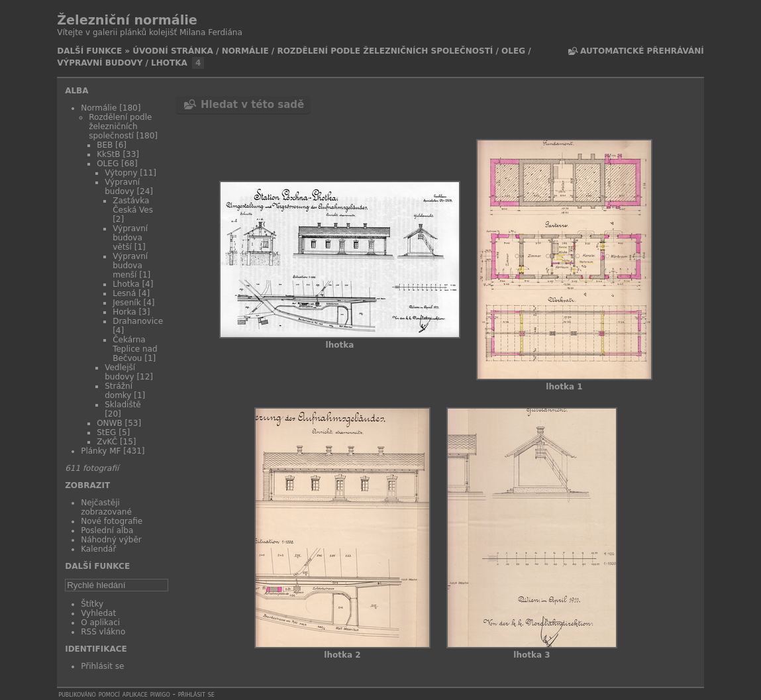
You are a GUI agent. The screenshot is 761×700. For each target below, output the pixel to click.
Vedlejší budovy (120, 372)
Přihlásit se (102, 666)
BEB (105, 145)
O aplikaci (100, 623)
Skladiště (123, 405)
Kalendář (98, 549)
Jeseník (127, 303)
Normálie (245, 51)
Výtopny (121, 173)
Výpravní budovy (100, 63)
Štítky (92, 604)
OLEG (513, 51)
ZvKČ (107, 442)
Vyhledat (98, 613)
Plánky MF (101, 451)
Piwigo (160, 694)
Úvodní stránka (173, 51)
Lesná (124, 293)
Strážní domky (119, 391)
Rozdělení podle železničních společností (385, 51)
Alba (76, 91)
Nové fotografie (112, 521)
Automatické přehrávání (642, 51)
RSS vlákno (103, 632)
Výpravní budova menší (130, 266)
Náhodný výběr (111, 540)
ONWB (110, 423)
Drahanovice (138, 321)
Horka (124, 312)
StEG (106, 432)
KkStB (108, 154)
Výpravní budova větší (130, 238)
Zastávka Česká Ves (133, 205)
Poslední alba (107, 530)
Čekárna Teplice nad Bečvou (135, 349)
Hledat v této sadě (252, 105)
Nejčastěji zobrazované (106, 507)
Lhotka (169, 63)
